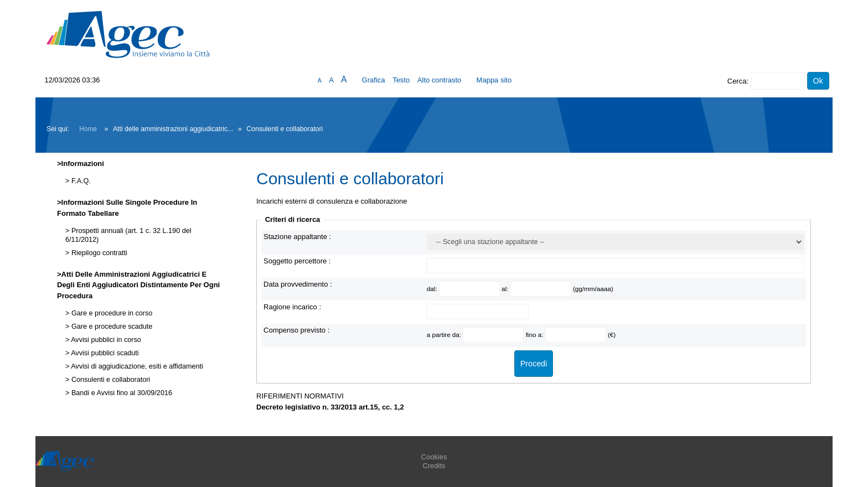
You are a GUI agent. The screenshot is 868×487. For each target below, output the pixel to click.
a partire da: (445, 335)
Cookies (434, 457)
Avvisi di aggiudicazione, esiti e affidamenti (136, 366)
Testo (401, 80)
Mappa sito (494, 80)
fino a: (536, 335)
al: (506, 289)
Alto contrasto (440, 80)
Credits (434, 466)
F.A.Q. (80, 181)
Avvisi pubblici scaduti (104, 353)
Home (88, 129)
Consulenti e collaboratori (110, 380)
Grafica (374, 80)
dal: (433, 289)
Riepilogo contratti (98, 253)
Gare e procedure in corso (111, 313)
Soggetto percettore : (297, 261)
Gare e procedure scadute (111, 327)
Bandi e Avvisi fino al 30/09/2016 (121, 393)
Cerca (737, 81)
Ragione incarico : (292, 307)
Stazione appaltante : (297, 237)
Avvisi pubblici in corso (105, 340)
